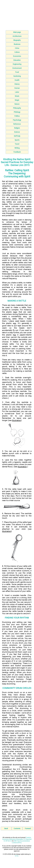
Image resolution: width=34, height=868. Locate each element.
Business (17, 44)
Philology (17, 112)
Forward (28, 828)
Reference (17, 124)
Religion (17, 128)
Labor (17, 92)
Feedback (17, 152)
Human (17, 88)
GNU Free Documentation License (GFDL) (21, 842)
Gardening (17, 76)
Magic (17, 100)
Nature (17, 104)
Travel (17, 144)
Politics (17, 116)
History (17, 84)
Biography (17, 40)
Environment (17, 68)
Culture (17, 52)
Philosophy (17, 108)
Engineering (17, 64)
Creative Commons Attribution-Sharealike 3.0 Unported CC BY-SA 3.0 (17, 839)
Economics (17, 56)
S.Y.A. (17, 856)
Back (6, 828)
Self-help (17, 136)
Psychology (17, 120)
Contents (17, 828)
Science (17, 132)
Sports (17, 140)
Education (17, 60)
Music (17, 96)
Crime (17, 48)
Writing (17, 148)
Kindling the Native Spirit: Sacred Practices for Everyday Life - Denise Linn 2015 (17, 162)
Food (17, 72)
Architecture (17, 36)
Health (17, 80)
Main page (17, 32)
